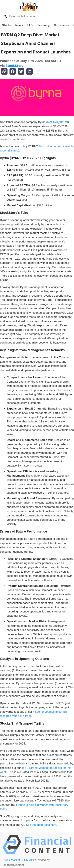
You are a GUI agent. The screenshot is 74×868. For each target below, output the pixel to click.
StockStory (15, 66)
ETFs (30, 25)
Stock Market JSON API (18, 860)
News (19, 25)
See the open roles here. (41, 825)
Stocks (7, 25)
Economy (44, 25)
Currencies (61, 25)
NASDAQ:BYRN (57, 122)
